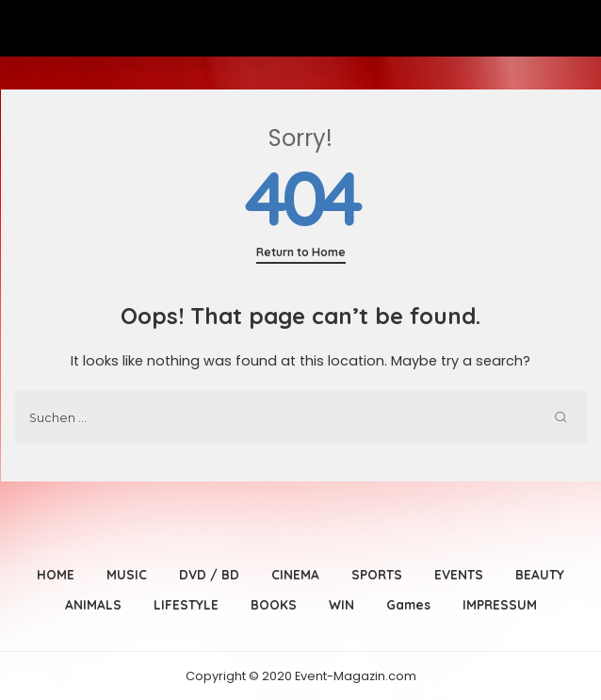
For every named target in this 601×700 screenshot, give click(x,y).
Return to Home (301, 252)
